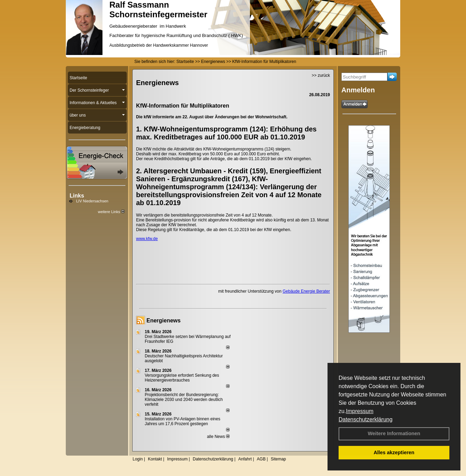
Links (77, 196)
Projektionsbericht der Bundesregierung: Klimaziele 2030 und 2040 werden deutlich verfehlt (184, 400)
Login (138, 459)
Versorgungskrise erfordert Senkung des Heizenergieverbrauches (182, 378)
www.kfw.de (147, 239)
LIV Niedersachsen (92, 201)
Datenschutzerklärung (366, 419)
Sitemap (278, 459)
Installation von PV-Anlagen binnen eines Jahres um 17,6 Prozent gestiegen (182, 421)
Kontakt (155, 459)
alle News (218, 437)
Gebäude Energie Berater (306, 291)
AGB (261, 459)
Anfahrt (245, 459)
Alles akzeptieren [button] (394, 452)
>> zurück (321, 75)
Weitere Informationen (394, 433)
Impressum (360, 411)
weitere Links (111, 212)
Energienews (164, 321)
